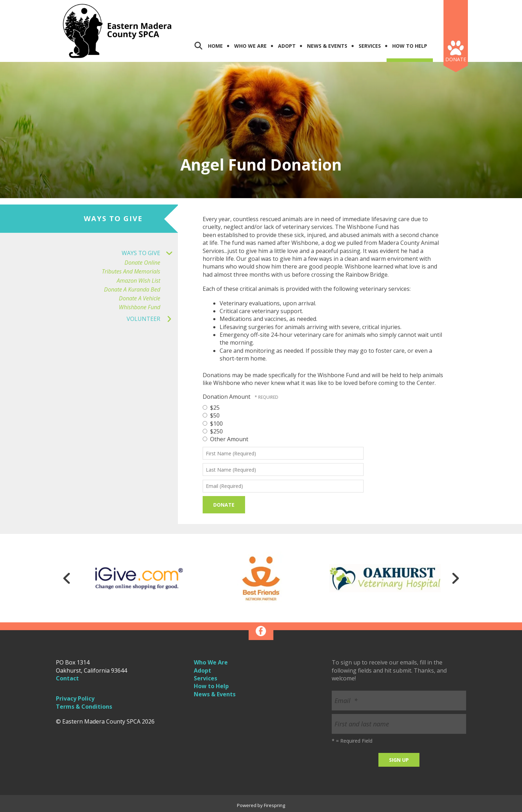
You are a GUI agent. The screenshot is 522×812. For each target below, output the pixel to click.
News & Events (327, 46)
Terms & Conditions (84, 707)
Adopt (287, 46)
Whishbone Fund (140, 307)
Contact (67, 678)
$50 (211, 415)
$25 (211, 408)
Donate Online (142, 263)
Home (215, 46)
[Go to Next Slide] (455, 578)
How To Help (410, 46)
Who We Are (250, 46)
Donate (456, 59)
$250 (213, 431)
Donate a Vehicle (140, 298)
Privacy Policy (75, 698)
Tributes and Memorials (131, 272)
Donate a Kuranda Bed (132, 290)
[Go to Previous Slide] (67, 578)
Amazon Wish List (138, 281)
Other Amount (225, 439)
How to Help (211, 686)
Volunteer (152, 319)
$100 (213, 424)
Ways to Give (150, 253)
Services (370, 46)
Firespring (274, 805)
